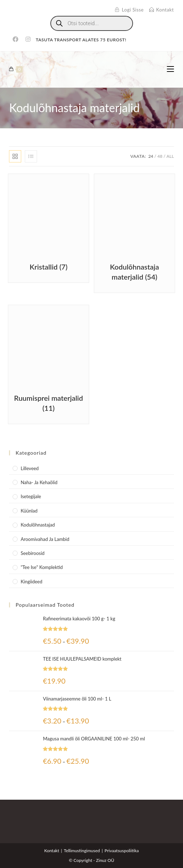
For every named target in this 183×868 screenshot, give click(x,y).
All (170, 156)
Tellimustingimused (82, 851)
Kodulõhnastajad (38, 525)
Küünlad (29, 511)
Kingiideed (31, 582)
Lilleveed (29, 468)
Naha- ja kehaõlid (39, 482)
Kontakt (52, 851)
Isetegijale (31, 496)
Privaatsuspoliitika (122, 851)
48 (160, 156)
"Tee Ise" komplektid (42, 567)
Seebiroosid (32, 553)
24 (151, 156)
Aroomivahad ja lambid (45, 539)
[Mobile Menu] (170, 69)
